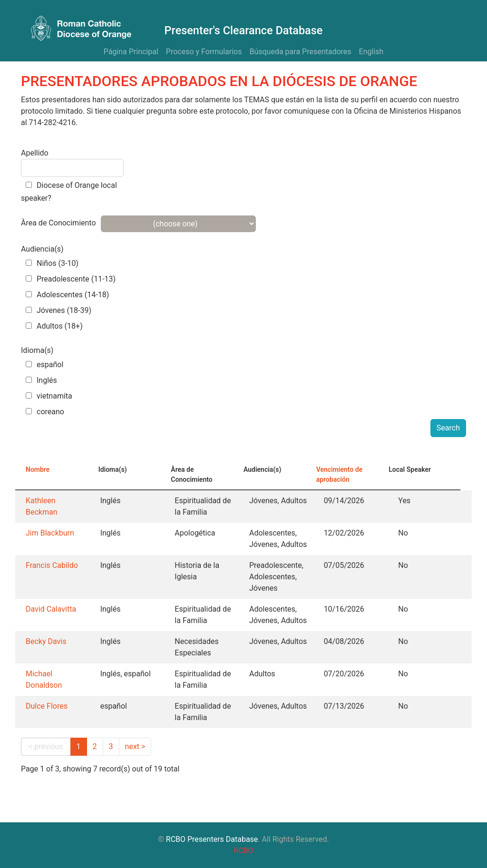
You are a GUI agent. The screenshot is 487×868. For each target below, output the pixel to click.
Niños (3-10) (52, 263)
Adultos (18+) (54, 326)
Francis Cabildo (52, 565)
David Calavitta (51, 609)
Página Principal (131, 52)
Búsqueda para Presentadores (300, 52)
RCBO (243, 851)
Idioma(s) (37, 350)
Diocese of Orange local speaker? (69, 192)
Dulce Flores (47, 706)
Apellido (35, 153)
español (44, 365)
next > (135, 746)
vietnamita (49, 396)
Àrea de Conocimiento (58, 223)
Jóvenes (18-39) (58, 310)
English (371, 52)
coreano (45, 412)
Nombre (38, 469)
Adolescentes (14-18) (67, 295)
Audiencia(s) (42, 249)
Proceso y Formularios (204, 52)
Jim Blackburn (50, 533)
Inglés (41, 380)
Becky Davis (46, 641)
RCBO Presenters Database (212, 839)
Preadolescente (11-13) (71, 279)
